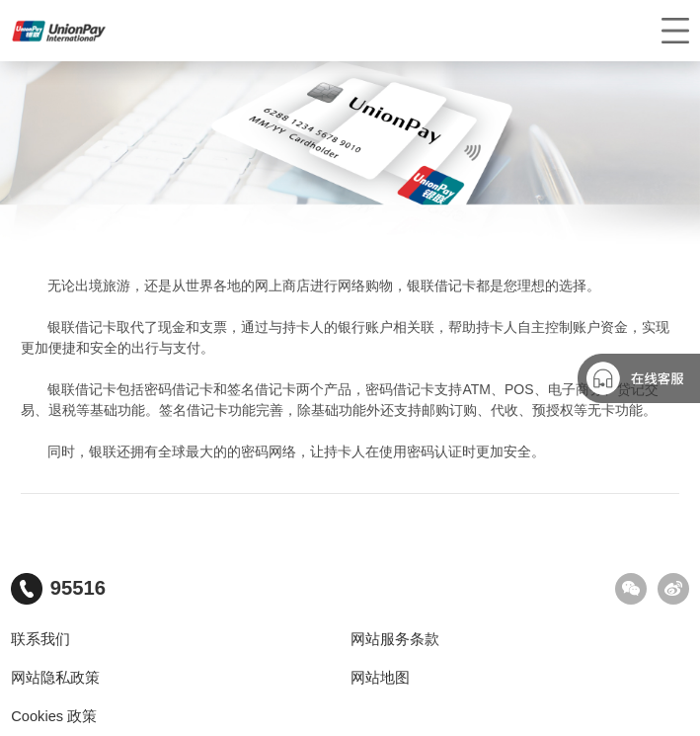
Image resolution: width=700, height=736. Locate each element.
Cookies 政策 (54, 716)
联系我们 (40, 639)
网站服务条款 (395, 639)
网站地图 (380, 678)
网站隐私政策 (55, 678)
